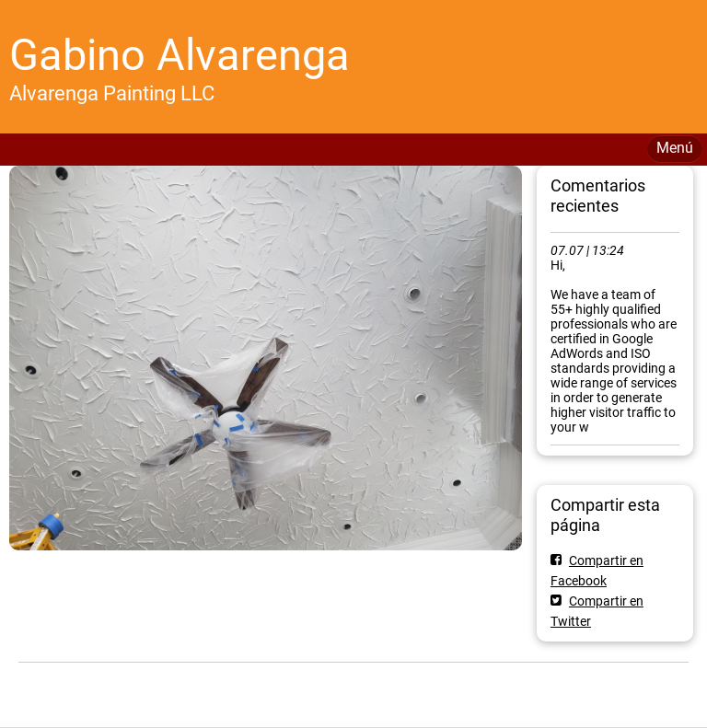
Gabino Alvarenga (180, 55)
